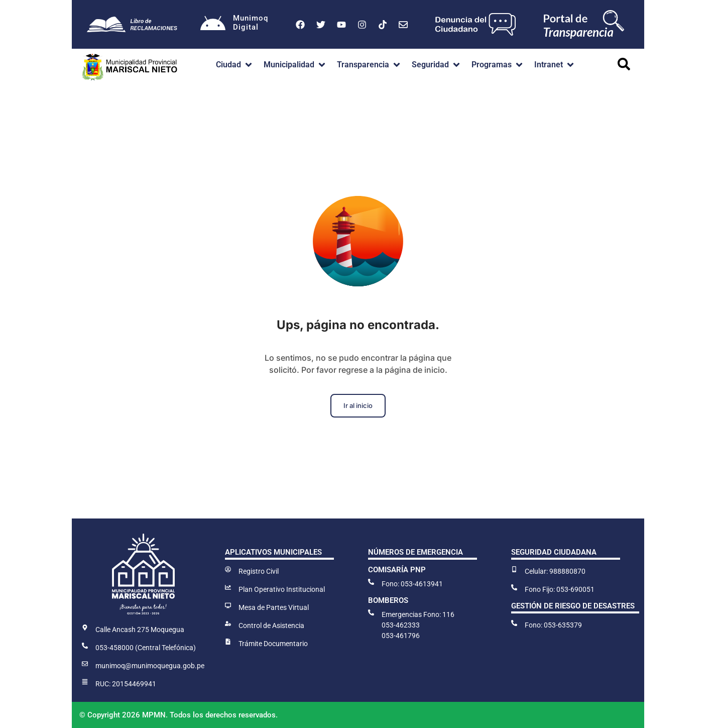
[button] (235, 65)
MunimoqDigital (251, 23)
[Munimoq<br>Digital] (213, 25)
